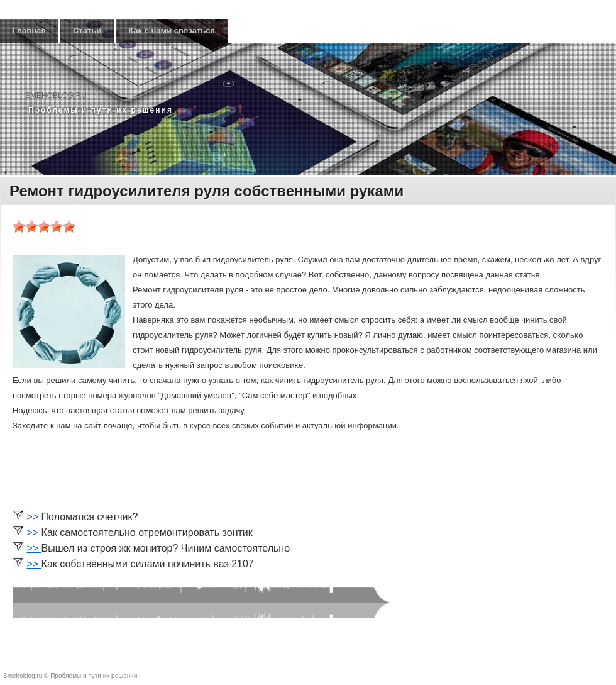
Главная (29, 31)
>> (34, 517)
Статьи (87, 31)
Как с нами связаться (172, 31)
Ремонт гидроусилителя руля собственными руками (206, 191)
